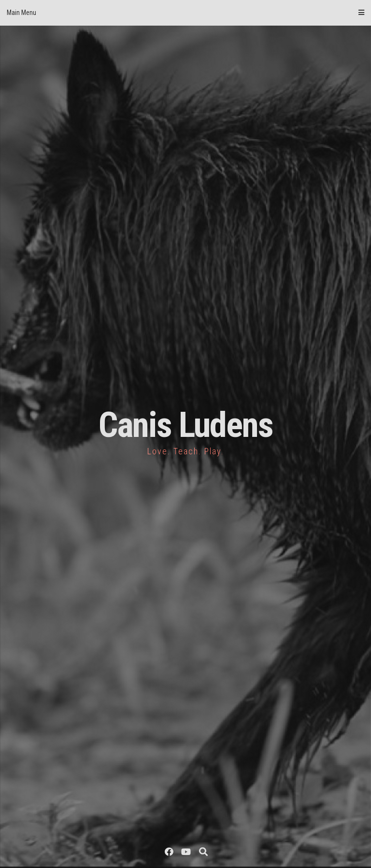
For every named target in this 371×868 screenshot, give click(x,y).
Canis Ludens (186, 425)
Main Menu (185, 13)
